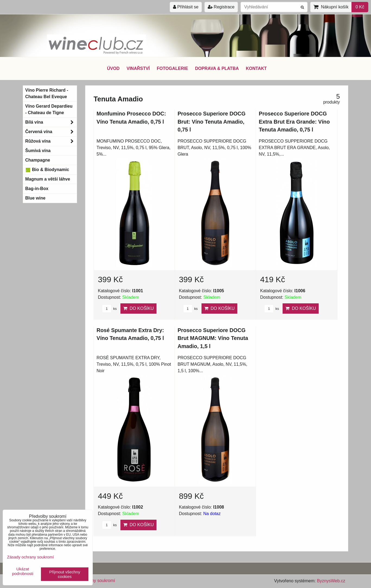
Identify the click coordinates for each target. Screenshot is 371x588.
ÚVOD (113, 68)
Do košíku (138, 308)
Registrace (221, 7)
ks (109, 309)
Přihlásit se (186, 7)
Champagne (38, 160)
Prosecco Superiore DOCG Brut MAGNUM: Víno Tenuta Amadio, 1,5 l (213, 338)
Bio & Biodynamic (47, 170)
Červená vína (51, 132)
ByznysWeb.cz (331, 581)
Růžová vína (51, 141)
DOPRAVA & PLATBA (217, 68)
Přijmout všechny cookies (65, 574)
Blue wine (35, 198)
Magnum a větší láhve (48, 179)
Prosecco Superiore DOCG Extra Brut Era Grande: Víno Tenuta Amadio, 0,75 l (294, 122)
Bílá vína (51, 122)
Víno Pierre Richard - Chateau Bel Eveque (47, 93)
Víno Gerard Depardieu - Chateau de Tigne (49, 109)
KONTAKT (256, 68)
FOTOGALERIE (172, 68)
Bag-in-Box (37, 189)
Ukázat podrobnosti (23, 571)
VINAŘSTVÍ (138, 68)
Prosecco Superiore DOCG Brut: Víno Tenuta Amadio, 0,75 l (212, 122)
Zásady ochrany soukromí (31, 557)
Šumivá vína (38, 151)
